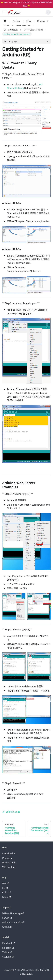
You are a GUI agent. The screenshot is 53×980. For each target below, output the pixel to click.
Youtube (8, 957)
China (7, 892)
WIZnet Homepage (13, 913)
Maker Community (13, 922)
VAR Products (9, 867)
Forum (7, 918)
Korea (7, 897)
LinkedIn (8, 948)
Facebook (9, 943)
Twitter (7, 952)
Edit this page (11, 812)
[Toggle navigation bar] (4, 12)
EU (5, 888)
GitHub (7, 927)
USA (6, 883)
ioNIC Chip (30, 2)
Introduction (9, 853)
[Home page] (5, 21)
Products (7, 858)
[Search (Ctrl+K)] (48, 12)
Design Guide (9, 862)
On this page (11, 41)
